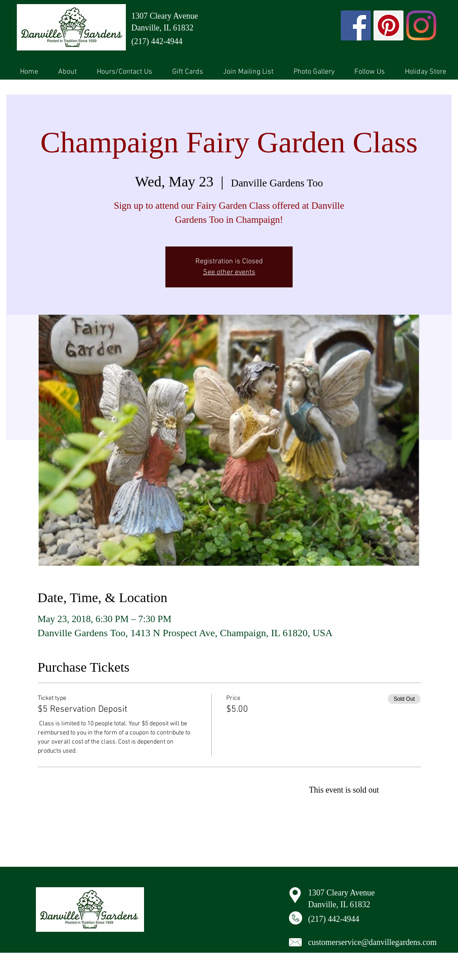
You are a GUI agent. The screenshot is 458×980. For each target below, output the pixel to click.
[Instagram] (421, 25)
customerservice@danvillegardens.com (372, 942)
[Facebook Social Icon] (356, 25)
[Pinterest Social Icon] (388, 25)
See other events (229, 272)
